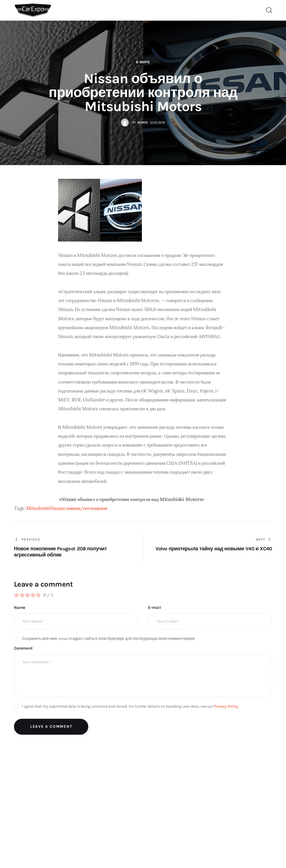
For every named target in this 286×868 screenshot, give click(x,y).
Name (20, 607)
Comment (23, 648)
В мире (143, 62)
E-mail (154, 607)
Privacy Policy (226, 706)
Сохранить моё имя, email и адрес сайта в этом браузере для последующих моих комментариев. (109, 639)
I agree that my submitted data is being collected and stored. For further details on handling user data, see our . (130, 706)
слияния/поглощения (85, 508)
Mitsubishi (38, 508)
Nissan (56, 508)
